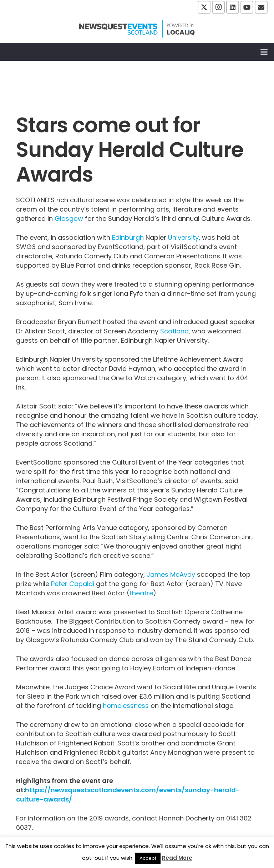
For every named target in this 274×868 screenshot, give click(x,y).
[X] (204, 7)
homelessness (126, 706)
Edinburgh (128, 237)
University (183, 237)
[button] (264, 52)
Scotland (174, 331)
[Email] (261, 7)
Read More (177, 858)
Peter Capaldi (73, 584)
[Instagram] (218, 7)
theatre (141, 593)
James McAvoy (171, 574)
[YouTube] (247, 7)
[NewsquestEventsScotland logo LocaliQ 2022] (137, 29)
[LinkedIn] (233, 7)
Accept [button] (148, 858)
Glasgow (69, 219)
